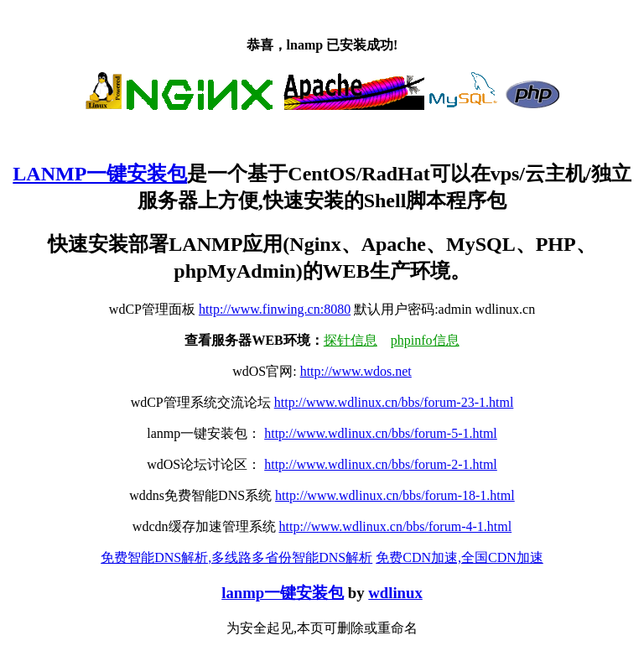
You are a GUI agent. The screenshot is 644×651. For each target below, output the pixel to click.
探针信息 (351, 340)
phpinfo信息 (425, 340)
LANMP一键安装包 (100, 174)
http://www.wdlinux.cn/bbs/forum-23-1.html (394, 402)
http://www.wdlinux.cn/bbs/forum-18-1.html (395, 495)
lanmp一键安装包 (283, 593)
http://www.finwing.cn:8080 (275, 309)
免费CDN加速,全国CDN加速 (460, 557)
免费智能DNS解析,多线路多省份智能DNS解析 (236, 557)
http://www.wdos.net (356, 371)
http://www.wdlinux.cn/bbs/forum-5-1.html (381, 433)
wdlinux (395, 593)
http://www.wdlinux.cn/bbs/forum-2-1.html (381, 464)
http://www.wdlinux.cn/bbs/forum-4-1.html (396, 526)
